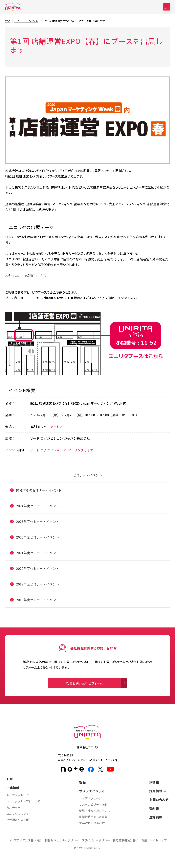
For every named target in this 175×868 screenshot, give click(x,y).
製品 (82, 782)
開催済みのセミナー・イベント (39, 490)
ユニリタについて (18, 813)
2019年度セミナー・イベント (38, 584)
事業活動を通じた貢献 (93, 816)
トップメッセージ (18, 795)
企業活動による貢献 (92, 823)
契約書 (154, 808)
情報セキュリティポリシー (64, 840)
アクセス (56, 426)
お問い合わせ (159, 799)
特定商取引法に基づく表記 (136, 840)
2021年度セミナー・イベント (38, 553)
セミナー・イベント (87, 475)
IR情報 (154, 782)
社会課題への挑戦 (18, 819)
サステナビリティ (92, 791)
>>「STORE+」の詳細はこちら (26, 276)
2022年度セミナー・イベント (38, 537)
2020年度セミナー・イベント (38, 568)
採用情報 (156, 791)
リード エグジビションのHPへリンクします (62, 450)
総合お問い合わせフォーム (84, 683)
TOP (10, 779)
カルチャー (13, 807)
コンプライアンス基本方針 (25, 840)
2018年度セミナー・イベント (38, 600)
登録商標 (156, 817)
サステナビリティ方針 (93, 804)
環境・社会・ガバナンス (95, 810)
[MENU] (167, 7)
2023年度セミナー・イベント (38, 521)
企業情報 (13, 788)
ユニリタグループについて (23, 801)
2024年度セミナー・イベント (38, 506)
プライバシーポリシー (100, 840)
